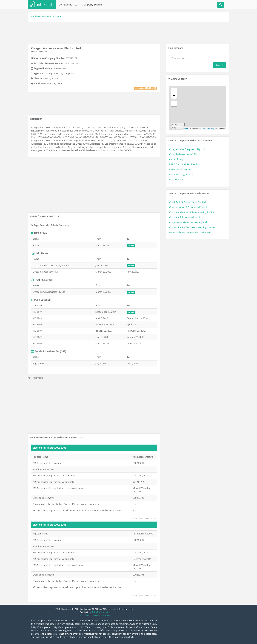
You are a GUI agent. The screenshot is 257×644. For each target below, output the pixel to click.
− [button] (174, 96)
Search (219, 65)
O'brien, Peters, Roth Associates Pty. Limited (192, 227)
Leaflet (185, 128)
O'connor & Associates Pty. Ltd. (186, 217)
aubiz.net (36, 16)
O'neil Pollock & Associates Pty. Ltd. (188, 202)
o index (59, 16)
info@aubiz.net (100, 612)
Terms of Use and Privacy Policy (94, 616)
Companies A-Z (68, 5)
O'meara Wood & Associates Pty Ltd (188, 207)
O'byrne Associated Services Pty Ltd (188, 222)
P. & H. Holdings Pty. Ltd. (182, 174)
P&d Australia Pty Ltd (180, 169)
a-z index (48, 16)
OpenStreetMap (207, 128)
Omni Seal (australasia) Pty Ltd (185, 154)
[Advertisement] (128, 32)
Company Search (92, 5)
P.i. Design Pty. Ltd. (179, 179)
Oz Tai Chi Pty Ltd (178, 159)
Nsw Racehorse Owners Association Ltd (190, 232)
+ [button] (174, 91)
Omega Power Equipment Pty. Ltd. (187, 149)
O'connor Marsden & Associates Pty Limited (192, 212)
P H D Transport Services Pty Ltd (186, 164)
